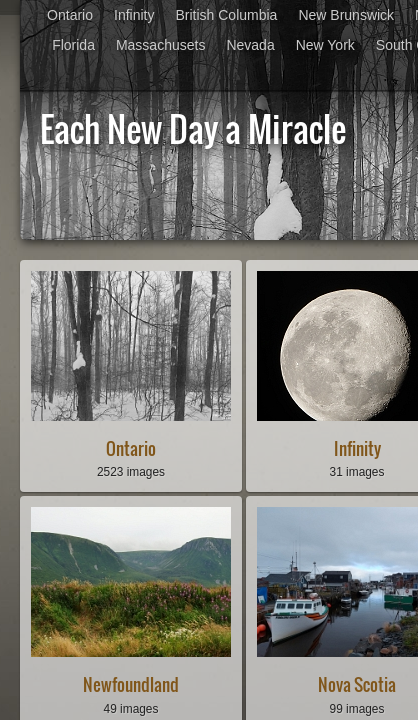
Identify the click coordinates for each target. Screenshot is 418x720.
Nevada (250, 45)
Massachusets (160, 45)
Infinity (134, 15)
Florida (73, 45)
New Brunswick (346, 15)
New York (325, 45)
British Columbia (226, 15)
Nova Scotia (357, 684)
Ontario (70, 15)
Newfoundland (131, 684)
